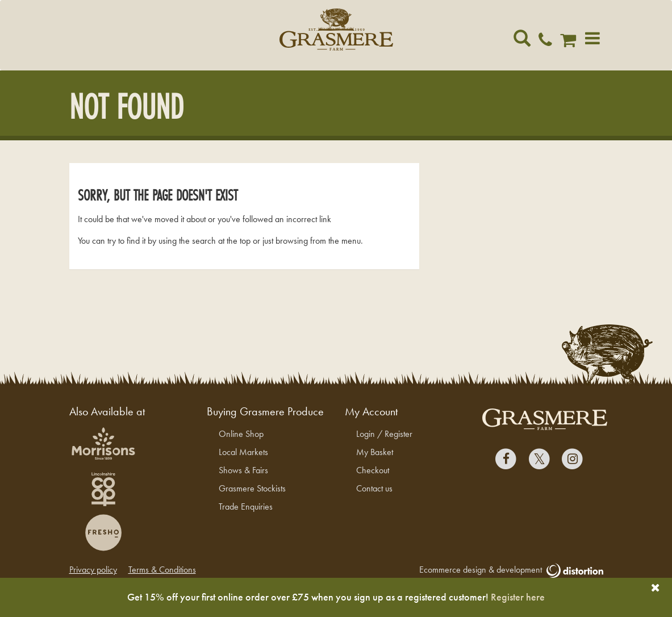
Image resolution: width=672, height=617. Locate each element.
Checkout (373, 470)
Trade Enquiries (246, 506)
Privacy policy (93, 570)
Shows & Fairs (243, 470)
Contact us (374, 488)
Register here (518, 597)
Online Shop (241, 434)
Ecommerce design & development (511, 570)
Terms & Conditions (162, 570)
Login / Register (384, 434)
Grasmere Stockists (252, 488)
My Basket (375, 452)
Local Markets (243, 452)
